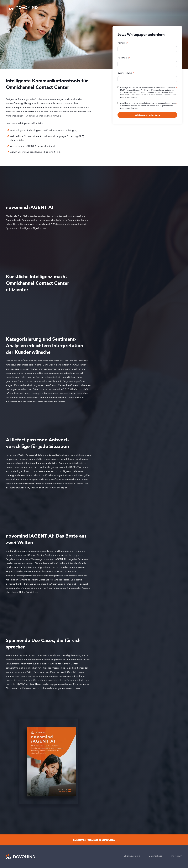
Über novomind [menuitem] (132, 856)
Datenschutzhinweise (129, 97)
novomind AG (147, 87)
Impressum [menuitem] (176, 856)
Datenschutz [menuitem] (155, 856)
